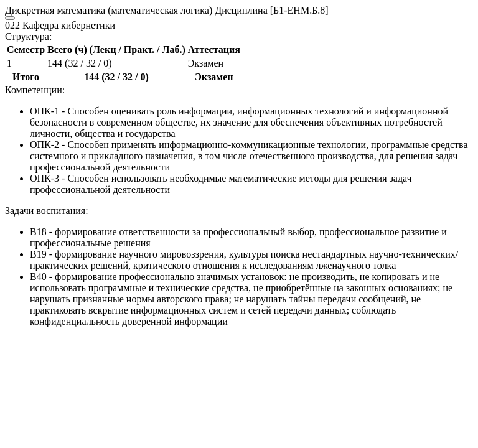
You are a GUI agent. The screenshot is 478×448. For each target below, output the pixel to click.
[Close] (10, 18)
